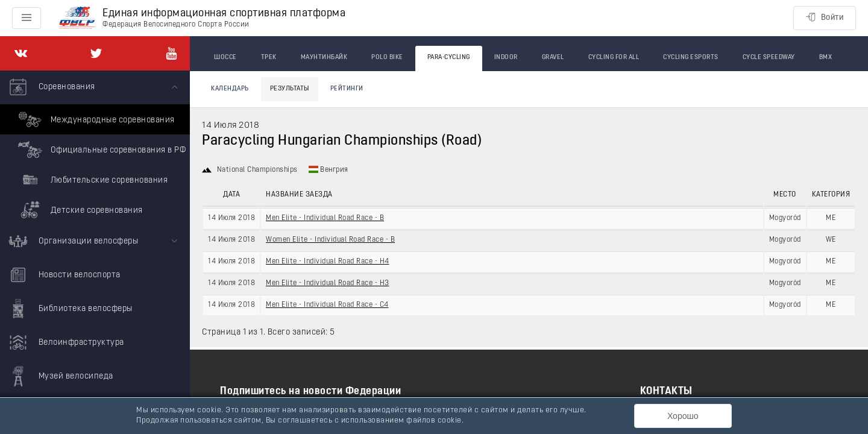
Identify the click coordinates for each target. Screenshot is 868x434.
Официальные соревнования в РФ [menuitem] (100, 149)
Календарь (230, 89)
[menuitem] (95, 148)
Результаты (290, 89)
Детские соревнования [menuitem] (79, 210)
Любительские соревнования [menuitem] (91, 180)
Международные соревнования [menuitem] (95, 119)
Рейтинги (347, 89)
